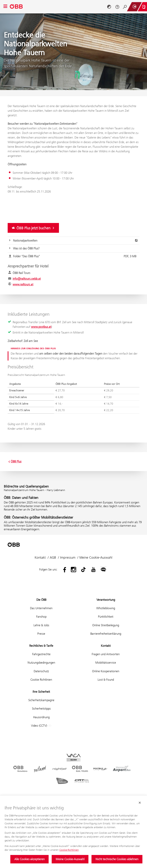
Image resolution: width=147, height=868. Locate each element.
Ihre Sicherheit (41, 692)
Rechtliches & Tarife (41, 646)
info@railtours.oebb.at (27, 279)
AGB (53, 557)
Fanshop (41, 617)
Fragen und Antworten (106, 654)
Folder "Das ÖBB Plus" (75, 256)
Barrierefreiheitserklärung (106, 634)
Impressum (68, 557)
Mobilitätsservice (106, 663)
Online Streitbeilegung (106, 625)
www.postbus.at (41, 327)
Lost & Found (106, 680)
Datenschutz (41, 671)
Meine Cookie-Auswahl (70, 859)
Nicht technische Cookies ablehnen (117, 859)
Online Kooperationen (106, 671)
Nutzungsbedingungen (41, 663)
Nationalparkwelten (76, 241)
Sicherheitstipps (41, 709)
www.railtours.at (23, 284)
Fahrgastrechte (41, 654)
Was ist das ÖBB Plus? (26, 248)
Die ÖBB (41, 600)
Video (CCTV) (41, 726)
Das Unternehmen (41, 608)
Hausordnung (41, 717)
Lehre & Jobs (41, 625)
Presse (41, 634)
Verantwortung (106, 600)
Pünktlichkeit (106, 617)
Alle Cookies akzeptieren (29, 859)
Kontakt (40, 557)
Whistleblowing (106, 608)
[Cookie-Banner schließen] (140, 803)
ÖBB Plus (15, 461)
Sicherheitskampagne (41, 700)
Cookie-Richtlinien (69, 850)
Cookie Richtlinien (41, 680)
